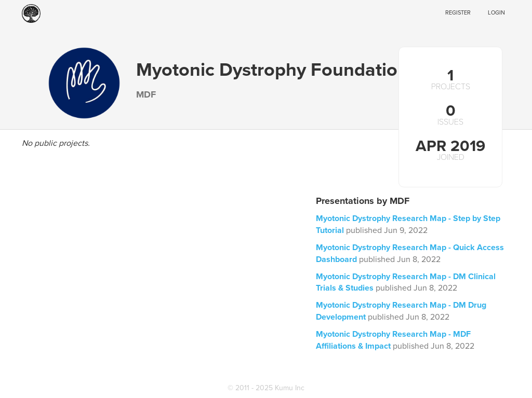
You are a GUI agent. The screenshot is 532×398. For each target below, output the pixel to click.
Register (458, 13)
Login (496, 13)
